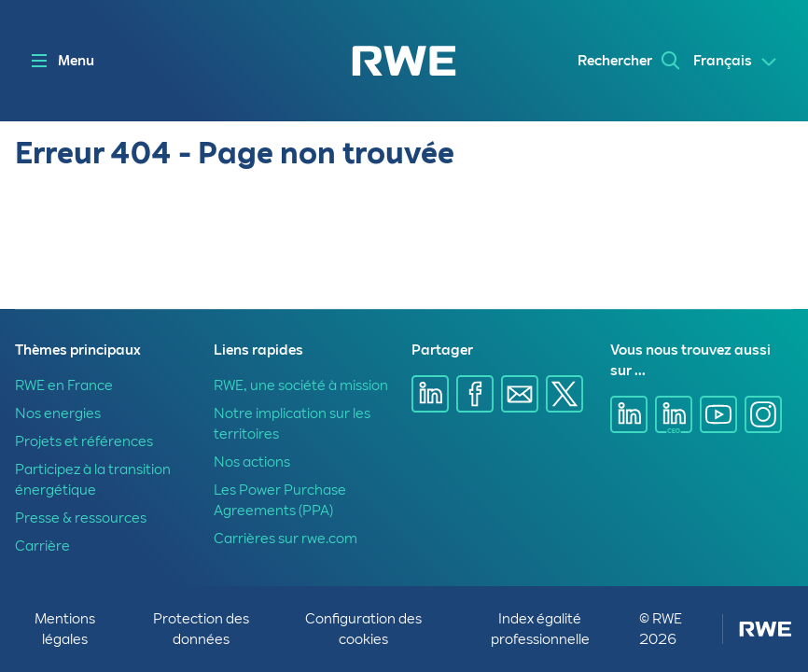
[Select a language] (736, 62)
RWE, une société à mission (301, 385)
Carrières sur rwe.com (286, 539)
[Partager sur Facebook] (475, 394)
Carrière (42, 546)
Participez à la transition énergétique (93, 480)
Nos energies (58, 413)
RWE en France (64, 385)
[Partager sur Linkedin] (430, 394)
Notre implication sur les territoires (292, 424)
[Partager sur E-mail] (520, 394)
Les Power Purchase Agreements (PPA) (280, 500)
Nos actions (252, 462)
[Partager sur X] (564, 394)
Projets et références (84, 441)
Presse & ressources (81, 518)
